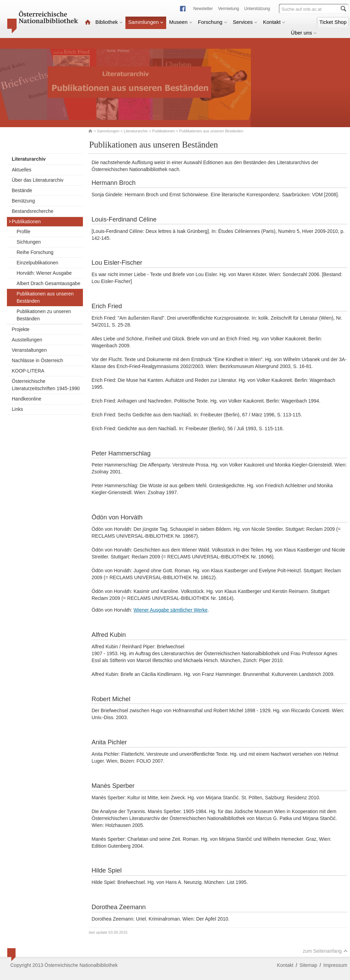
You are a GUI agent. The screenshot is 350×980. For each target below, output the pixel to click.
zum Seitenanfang (325, 951)
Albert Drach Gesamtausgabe (48, 283)
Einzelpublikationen (37, 263)
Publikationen (163, 131)
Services (245, 22)
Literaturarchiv (136, 131)
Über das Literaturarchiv (37, 180)
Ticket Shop (333, 22)
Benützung (23, 201)
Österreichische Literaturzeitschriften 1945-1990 (46, 385)
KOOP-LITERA (28, 371)
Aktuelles (22, 170)
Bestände (22, 190)
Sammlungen (146, 22)
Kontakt (274, 22)
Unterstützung (257, 9)
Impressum (335, 965)
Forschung (213, 22)
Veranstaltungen (29, 350)
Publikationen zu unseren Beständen (44, 315)
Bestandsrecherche (33, 211)
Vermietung (229, 9)
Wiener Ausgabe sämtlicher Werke (171, 610)
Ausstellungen (27, 340)
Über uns (304, 33)
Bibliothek (109, 22)
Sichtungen (29, 242)
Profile (23, 232)
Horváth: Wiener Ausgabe (44, 273)
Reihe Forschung (35, 252)
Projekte (21, 329)
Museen (181, 22)
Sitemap (308, 965)
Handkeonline (27, 399)
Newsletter (203, 9)
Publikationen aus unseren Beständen (45, 297)
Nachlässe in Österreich (37, 360)
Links (17, 409)
